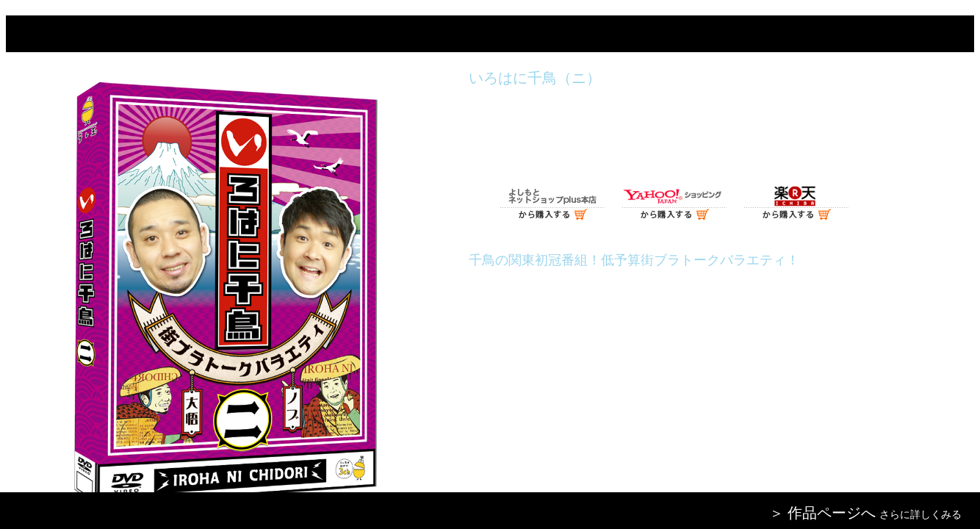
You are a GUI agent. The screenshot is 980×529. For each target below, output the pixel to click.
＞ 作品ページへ (822, 513)
